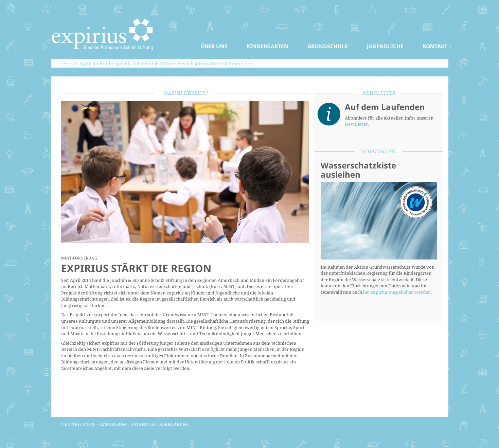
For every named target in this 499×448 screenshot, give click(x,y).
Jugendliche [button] (385, 46)
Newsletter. (357, 124)
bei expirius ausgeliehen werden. (397, 292)
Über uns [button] (214, 46)
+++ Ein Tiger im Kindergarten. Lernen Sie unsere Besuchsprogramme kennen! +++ (157, 63)
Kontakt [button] (435, 46)
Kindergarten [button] (268, 46)
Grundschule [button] (328, 46)
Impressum (113, 424)
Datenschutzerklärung (160, 424)
